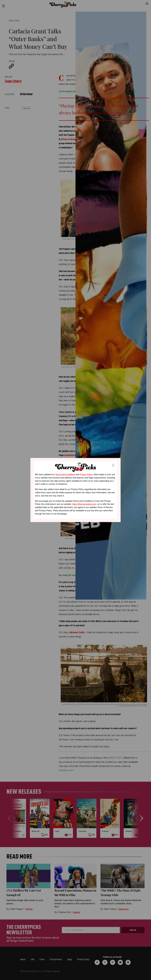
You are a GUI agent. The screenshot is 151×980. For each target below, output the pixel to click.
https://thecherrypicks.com (84, 504)
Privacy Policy (86, 474)
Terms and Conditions (65, 474)
